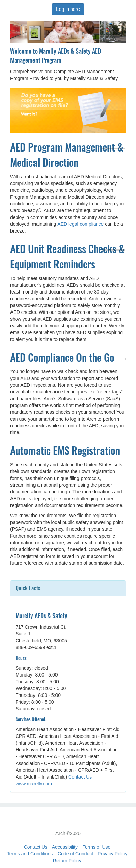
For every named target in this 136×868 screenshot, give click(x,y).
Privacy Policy (112, 854)
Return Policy (67, 861)
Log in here (68, 9)
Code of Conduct (75, 854)
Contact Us (80, 777)
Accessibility (65, 847)
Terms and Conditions (30, 854)
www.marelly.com (34, 784)
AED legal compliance (80, 224)
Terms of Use (96, 847)
